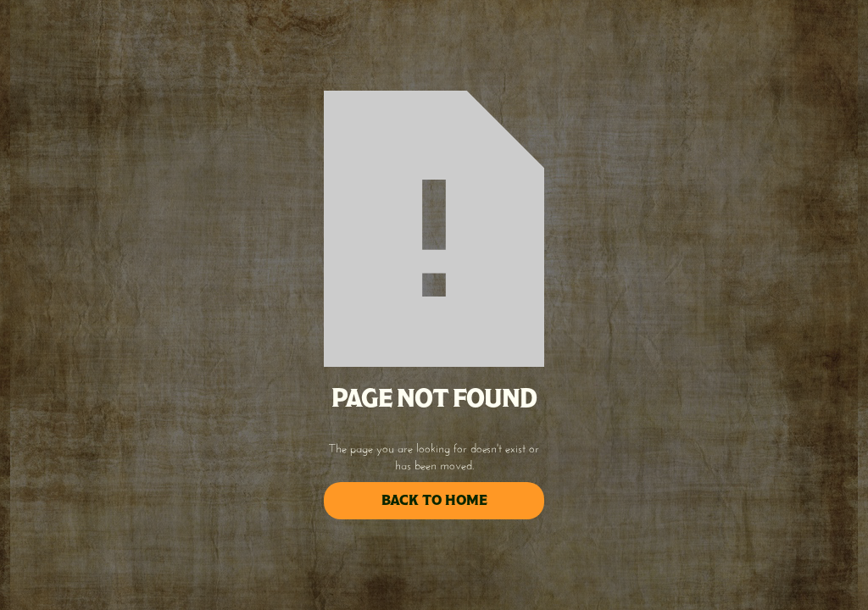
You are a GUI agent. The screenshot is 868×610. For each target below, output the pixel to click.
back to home (434, 500)
